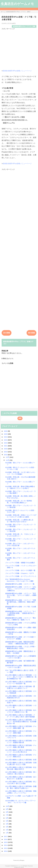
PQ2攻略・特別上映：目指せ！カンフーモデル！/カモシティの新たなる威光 (21, 516)
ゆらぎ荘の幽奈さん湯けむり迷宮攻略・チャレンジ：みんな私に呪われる (21, 751)
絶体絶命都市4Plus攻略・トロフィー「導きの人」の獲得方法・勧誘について (21, 619)
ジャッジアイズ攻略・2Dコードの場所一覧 (20, 570)
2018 (6, 455)
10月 (8, 806)
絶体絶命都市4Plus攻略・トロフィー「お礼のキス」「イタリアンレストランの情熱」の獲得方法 (21, 589)
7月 (7, 815)
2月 (7, 830)
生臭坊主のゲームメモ (17, 4)
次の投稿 (7, 333)
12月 (8, 457)
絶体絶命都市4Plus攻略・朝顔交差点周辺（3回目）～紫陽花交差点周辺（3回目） (20, 643)
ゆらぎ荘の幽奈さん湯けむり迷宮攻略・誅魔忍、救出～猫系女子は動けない (21, 787)
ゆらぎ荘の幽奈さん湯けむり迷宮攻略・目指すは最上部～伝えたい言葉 (21, 763)
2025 (6, 434)
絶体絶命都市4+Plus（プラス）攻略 (24, 26)
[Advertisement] (19, 49)
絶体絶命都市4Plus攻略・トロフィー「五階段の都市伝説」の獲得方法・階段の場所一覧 (21, 602)
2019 (6, 452)
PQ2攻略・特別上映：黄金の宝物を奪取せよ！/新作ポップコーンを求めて (20, 487)
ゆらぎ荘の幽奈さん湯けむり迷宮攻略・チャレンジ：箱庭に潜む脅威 (21, 746)
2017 (6, 836)
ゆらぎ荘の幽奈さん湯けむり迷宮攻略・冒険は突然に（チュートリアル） (21, 792)
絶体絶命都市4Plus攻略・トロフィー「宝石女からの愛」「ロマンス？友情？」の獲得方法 (21, 595)
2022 (6, 443)
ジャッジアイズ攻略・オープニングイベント (21, 576)
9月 (7, 809)
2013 (6, 848)
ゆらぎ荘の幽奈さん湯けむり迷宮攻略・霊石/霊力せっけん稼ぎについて (20, 687)
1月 (7, 833)
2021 (6, 446)
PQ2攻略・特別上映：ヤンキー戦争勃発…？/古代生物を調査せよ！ (19, 502)
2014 (6, 845)
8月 (7, 812)
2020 (6, 449)
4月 (7, 824)
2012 (6, 851)
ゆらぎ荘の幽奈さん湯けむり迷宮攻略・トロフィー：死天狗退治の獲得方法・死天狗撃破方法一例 (21, 722)
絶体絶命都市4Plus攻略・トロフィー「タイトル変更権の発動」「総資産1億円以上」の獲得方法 (21, 613)
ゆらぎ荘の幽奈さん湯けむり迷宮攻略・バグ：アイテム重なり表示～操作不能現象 (20, 716)
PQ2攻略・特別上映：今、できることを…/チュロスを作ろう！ (20, 535)
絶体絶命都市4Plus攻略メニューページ (17, 71)
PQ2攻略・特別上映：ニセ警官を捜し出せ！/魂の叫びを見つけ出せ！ (19, 521)
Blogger (22, 860)
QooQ (22, 867)
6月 (7, 818)
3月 (7, 827)
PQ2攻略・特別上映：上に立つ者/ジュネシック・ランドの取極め (20, 473)
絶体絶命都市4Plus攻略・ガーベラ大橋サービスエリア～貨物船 (21, 638)
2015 (6, 842)
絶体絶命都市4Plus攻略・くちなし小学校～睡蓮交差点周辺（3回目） (21, 647)
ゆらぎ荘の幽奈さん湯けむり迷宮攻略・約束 (21, 760)
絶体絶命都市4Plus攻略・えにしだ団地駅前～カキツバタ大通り (21, 657)
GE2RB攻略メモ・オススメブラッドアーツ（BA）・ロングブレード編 (20, 802)
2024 (6, 437)
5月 (7, 821)
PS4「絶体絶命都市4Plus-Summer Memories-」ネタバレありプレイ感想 (19, 580)
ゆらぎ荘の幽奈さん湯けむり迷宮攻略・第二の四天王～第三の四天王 (21, 773)
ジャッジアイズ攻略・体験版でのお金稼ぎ (20, 563)
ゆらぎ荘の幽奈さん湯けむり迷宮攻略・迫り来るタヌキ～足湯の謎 (21, 778)
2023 (6, 440)
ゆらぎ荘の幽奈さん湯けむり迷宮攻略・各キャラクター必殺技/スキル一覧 (21, 711)
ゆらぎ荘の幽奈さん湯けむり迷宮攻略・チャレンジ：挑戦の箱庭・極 (21, 727)
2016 (6, 839)
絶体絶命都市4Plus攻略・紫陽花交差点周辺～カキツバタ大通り (21, 666)
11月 (8, 460)
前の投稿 (31, 333)
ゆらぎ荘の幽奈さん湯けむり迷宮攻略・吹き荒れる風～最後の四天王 (21, 768)
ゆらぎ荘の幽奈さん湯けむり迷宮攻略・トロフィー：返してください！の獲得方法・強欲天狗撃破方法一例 (21, 677)
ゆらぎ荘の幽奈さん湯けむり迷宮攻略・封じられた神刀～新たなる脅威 (21, 783)
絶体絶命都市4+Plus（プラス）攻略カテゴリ (18, 343)
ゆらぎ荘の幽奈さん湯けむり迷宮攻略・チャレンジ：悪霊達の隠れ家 (21, 742)
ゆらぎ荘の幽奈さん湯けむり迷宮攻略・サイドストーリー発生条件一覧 (21, 683)
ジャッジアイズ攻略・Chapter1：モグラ (20, 573)
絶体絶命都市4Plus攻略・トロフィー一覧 (20, 584)
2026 (6, 431)
